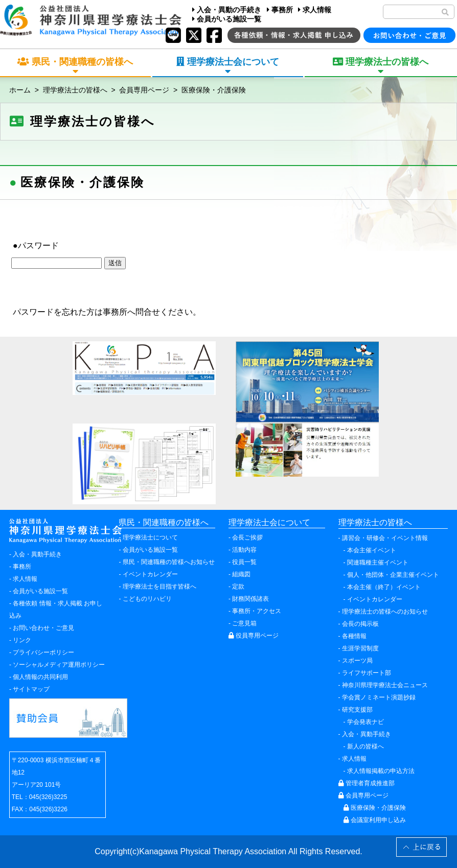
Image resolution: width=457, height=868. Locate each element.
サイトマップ (31, 689)
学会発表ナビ (365, 722)
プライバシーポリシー (43, 652)
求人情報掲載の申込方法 (381, 771)
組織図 (241, 574)
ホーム (20, 90)
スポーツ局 (357, 661)
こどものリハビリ (147, 599)
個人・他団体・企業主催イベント (393, 575)
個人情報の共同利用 (40, 677)
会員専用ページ (144, 90)
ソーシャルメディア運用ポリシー (59, 665)
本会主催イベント (372, 550)
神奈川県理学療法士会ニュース (385, 685)
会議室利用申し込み (375, 820)
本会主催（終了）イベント (384, 587)
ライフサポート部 (367, 673)
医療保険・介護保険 (214, 90)
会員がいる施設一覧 (227, 19)
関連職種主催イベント (378, 562)
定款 (238, 587)
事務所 (280, 10)
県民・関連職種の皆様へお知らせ (169, 562)
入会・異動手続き (37, 554)
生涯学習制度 (360, 648)
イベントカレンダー (150, 574)
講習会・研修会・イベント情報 (385, 538)
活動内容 (244, 550)
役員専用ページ (254, 636)
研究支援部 (357, 710)
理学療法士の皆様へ (75, 90)
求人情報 (315, 10)
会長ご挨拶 (247, 537)
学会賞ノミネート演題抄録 (379, 697)
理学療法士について (150, 537)
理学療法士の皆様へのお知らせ (385, 612)
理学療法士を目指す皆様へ (159, 587)
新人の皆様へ (365, 746)
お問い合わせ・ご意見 (43, 628)
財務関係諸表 (250, 599)
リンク (22, 640)
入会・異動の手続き (227, 10)
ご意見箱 (244, 623)
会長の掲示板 (360, 624)
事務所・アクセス (257, 611)
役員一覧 (244, 562)
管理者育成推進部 (367, 783)
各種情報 (354, 636)
